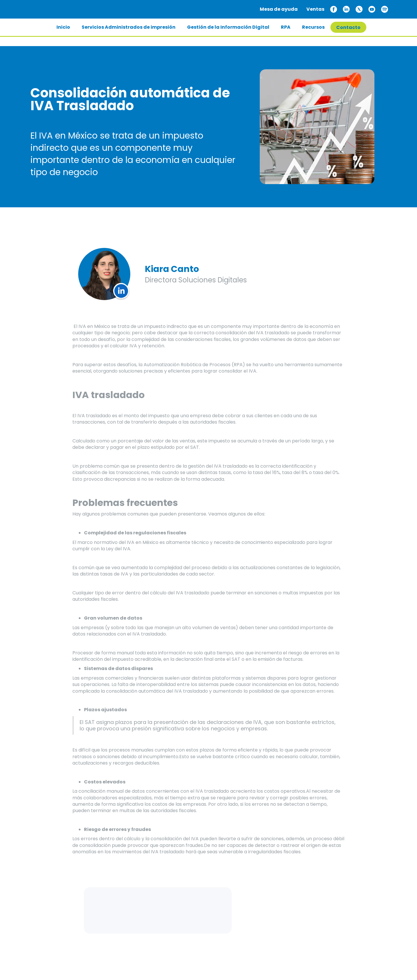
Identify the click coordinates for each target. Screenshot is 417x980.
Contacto (348, 27)
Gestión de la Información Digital (228, 27)
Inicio (63, 27)
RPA (286, 27)
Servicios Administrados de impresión (129, 27)
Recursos (313, 27)
